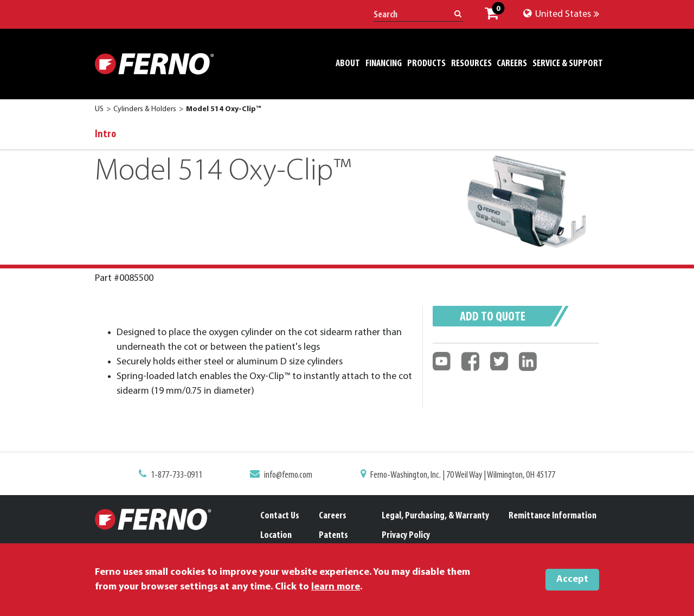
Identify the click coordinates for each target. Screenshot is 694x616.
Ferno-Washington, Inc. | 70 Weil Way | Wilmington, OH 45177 (459, 476)
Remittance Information (552, 516)
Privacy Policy (406, 535)
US (99, 109)
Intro (105, 134)
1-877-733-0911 (183, 476)
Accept (572, 579)
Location (276, 535)
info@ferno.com (291, 476)
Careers (333, 516)
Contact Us (280, 516)
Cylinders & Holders (145, 109)
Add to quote (493, 317)
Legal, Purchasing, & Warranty (435, 516)
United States (561, 14)
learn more (336, 587)
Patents (333, 535)
